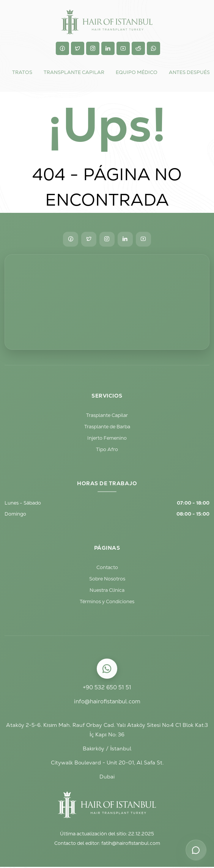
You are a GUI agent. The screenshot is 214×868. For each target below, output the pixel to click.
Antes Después (189, 72)
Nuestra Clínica (107, 591)
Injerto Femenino (107, 438)
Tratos (22, 72)
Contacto (107, 568)
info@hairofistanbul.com (107, 702)
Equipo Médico (137, 72)
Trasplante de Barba (107, 427)
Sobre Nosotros (107, 579)
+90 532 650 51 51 (107, 688)
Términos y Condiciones (107, 602)
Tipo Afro (107, 450)
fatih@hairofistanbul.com (131, 845)
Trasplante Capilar (107, 416)
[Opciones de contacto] (196, 850)
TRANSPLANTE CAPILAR (74, 72)
